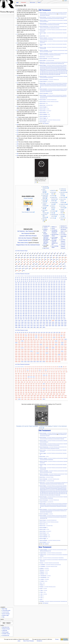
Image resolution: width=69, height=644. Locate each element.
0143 (32, 344)
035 (46, 334)
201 (57, 290)
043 (16, 336)
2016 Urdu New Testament (25, 238)
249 (26, 295)
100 (56, 71)
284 (64, 297)
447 (21, 312)
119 (61, 72)
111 (47, 72)
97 (53, 71)
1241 (22, 321)
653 (44, 317)
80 (59, 69)
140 (42, 75)
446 (19, 312)
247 (21, 295)
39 (62, 14)
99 (55, 71)
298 (49, 298)
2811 (25, 326)
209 (26, 291)
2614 (65, 322)
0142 (28, 344)
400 (54, 307)
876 (51, 319)
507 (21, 317)
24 (44, 14)
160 (54, 286)
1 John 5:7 (46, 228)
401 (57, 307)
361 (57, 303)
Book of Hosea (43, 102)
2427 (32, 322)
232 (34, 293)
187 (21, 290)
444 (64, 310)
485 (16, 315)
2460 (47, 322)
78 (56, 69)
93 (48, 71)
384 (64, 305)
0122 (22, 343)
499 (51, 315)
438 (49, 310)
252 (34, 295)
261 (57, 295)
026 (24, 334)
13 (58, 13)
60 (61, 68)
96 (51, 71)
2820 (53, 326)
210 (29, 291)
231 (31, 293)
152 (34, 286)
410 (29, 309)
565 (29, 317)
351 (31, 303)
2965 (44, 327)
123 (41, 73)
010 (34, 332)
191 (31, 290)
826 (36, 319)
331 (31, 302)
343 (62, 302)
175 (41, 288)
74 (51, 69)
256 (44, 295)
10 (54, 13)
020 (59, 332)
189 (26, 290)
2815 (38, 326)
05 (24, 332)
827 (39, 319)
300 (54, 298)
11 (55, 13)
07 (28, 332)
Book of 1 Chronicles (44, 50)
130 (53, 73)
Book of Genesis (43, 13)
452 (34, 312)
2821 (56, 326)
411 (31, 309)
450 (29, 312)
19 (65, 13)
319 (51, 300)
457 (46, 312)
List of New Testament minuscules (63, 241)
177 (46, 288)
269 (26, 297)
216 (44, 291)
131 (54, 73)
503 (62, 315)
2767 (41, 324)
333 (36, 302)
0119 (65, 341)
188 (24, 290)
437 (46, 310)
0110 (38, 341)
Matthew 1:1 (54, 227)
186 (19, 290)
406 (19, 309)
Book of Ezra (42, 57)
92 (46, 71)
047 (26, 336)
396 (44, 307)
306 (19, 300)
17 (63, 13)
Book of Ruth (42, 36)
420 (54, 309)
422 (59, 309)
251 (31, 295)
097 (51, 339)
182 (59, 288)
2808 (16, 326)
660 (62, 317)
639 (41, 317)
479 (51, 314)
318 (49, 300)
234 (39, 293)
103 (62, 71)
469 (26, 314)
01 (16, 332)
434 (39, 310)
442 (59, 310)
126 (46, 73)
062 (64, 336)
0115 (53, 341)
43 (40, 15)
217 (46, 291)
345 (16, 303)
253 (36, 295)
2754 (25, 324)
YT (43, 222)
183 (62, 288)
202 (59, 290)
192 (34, 290)
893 (59, 319)
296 (44, 298)
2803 (53, 324)
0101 (62, 339)
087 (26, 339)
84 (63, 69)
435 (41, 310)
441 (57, 310)
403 (62, 307)
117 (58, 72)
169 (26, 288)
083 (16, 339)
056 (49, 336)
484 (64, 314)
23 (43, 14)
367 (21, 305)
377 (46, 305)
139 (41, 75)
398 (49, 307)
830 (46, 319)
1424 (32, 321)
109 (44, 72)
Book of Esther (43, 60)
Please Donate (28, 198)
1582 (38, 321)
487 (21, 315)
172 (34, 288)
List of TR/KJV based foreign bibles (64, 236)
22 (42, 14)
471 (31, 314)
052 (39, 336)
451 (31, 312)
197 (46, 290)
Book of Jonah (43, 109)
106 (67, 71)
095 (46, 339)
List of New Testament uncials (21, 330)
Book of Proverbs (43, 76)
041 (62, 334)
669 (16, 319)
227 (21, 293)
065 (21, 338)
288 (24, 298)
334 (39, 302)
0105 (22, 341)
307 (21, 300)
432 (34, 310)
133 (58, 73)
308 (24, 300)
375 (41, 305)
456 (44, 312)
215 (41, 291)
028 (29, 334)
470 (29, 314)
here (36, 182)
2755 (28, 324)
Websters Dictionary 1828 (53, 208)
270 (29, 297)
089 (31, 339)
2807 (65, 324)
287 (21, 298)
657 (54, 317)
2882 (38, 327)
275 (41, 297)
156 (44, 286)
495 (41, 315)
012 (39, 332)
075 (46, 338)
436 (44, 310)
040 (59, 334)
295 (41, 298)
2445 (41, 322)
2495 (56, 322)
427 (21, 310)
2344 (25, 322)
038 (54, 334)
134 (59, 73)
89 (43, 71)
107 (41, 72)
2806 (62, 324)
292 (34, 298)
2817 (44, 326)
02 (18, 332)
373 (36, 305)
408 (24, 309)
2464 (50, 322)
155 (41, 286)
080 (59, 338)
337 (46, 302)
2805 (59, 324)
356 (44, 303)
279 (51, 297)
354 (39, 303)
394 (39, 307)
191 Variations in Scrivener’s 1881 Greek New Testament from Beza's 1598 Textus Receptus (46, 239)
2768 (44, 324)
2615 (16, 324)
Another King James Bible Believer (45, 197)
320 (54, 300)
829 (44, 319)
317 (46, 300)
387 (21, 307)
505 (16, 317)
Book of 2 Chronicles (44, 54)
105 (65, 71)
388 (24, 307)
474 (39, 314)
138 (66, 73)
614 (39, 317)
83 (62, 69)
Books (45, 245)
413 (36, 309)
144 (49, 75)
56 (56, 68)
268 (24, 297)
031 (36, 334)
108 (42, 72)
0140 (22, 344)
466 (19, 314)
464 (64, 312)
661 (64, 317)
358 (49, 303)
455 (41, 312)
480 (54, 314)
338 (49, 302)
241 (57, 293)
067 (26, 338)
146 (53, 75)
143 (47, 75)
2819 (50, 326)
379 (51, 305)
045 (21, 336)
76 (54, 69)
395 (41, 307)
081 (62, 338)
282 (59, 297)
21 (40, 14)
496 (44, 315)
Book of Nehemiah (44, 59)
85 (65, 69)
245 (16, 295)
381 (57, 305)
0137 (65, 343)
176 (44, 288)
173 (36, 288)
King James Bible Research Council (64, 194)
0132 (53, 343)
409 (26, 309)
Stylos (53, 213)
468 (24, 314)
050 (34, 336)
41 (65, 14)
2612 (59, 322)
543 (24, 317)
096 (49, 339)
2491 (53, 322)
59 (60, 68)
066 (24, 338)
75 (53, 69)
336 (44, 302)
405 (16, 309)
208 (24, 291)
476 (44, 314)
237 (46, 293)
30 (51, 14)
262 (59, 295)
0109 (35, 341)
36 (59, 14)
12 (57, 13)
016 (49, 332)
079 (57, 338)
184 (64, 288)
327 (21, 302)
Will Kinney (63, 233)
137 (64, 73)
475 (41, 314)
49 (48, 15)
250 (29, 295)
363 (62, 303)
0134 (56, 343)
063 (16, 338)
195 (41, 290)
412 (34, 309)
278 (49, 297)
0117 (59, 341)
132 (56, 73)
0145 (38, 344)
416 (44, 309)
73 (50, 69)
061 (62, 336)
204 (64, 290)
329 (26, 302)
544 (26, 317)
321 (57, 300)
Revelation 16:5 (47, 226)
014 (44, 332)
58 (59, 68)
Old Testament (45, 10)
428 (24, 310)
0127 (38, 343)
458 (49, 312)
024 (19, 334)
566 (31, 317)
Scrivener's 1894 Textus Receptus (28, 236)
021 (62, 332)
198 (49, 290)
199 (51, 290)
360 (54, 303)
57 (57, 68)
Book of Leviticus (43, 20)
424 (64, 309)
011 (37, 332)
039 (57, 334)
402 (59, 307)
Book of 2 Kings (43, 47)
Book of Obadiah (43, 107)
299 (51, 298)
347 (21, 303)
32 (54, 14)
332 (34, 302)
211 (31, 291)
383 (62, 305)
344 (64, 302)
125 (44, 73)
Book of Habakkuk (44, 114)
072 (39, 338)
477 (46, 314)
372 (34, 305)
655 (49, 317)
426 (19, 310)
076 (49, 338)
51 (50, 68)
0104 (19, 341)
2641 (22, 324)
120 (63, 72)
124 (42, 73)
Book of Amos (43, 105)
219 (51, 291)
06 (26, 332)
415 (41, 309)
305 (16, 300)
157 (46, 286)
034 (44, 334)
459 (51, 312)
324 (64, 300)
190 (29, 290)
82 (61, 69)
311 (31, 300)
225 (16, 293)
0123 (25, 343)
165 (16, 288)
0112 (44, 341)
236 (44, 293)
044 (19, 336)
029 (31, 334)
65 (40, 69)
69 (45, 69)
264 (64, 295)
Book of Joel (42, 103)
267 (21, 297)
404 (64, 307)
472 (34, 314)
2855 (59, 326)
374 (39, 305)
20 (66, 13)
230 (29, 293)
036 (49, 334)
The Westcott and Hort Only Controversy (55, 231)
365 (16, 305)
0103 (16, 341)
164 (64, 286)
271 (31, 297)
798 (26, 319)
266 (19, 297)
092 (39, 339)
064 (19, 338)
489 (26, 315)
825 (34, 319)
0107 (28, 341)
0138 (16, 344)
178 (49, 288)
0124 (28, 343)
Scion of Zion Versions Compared (63, 201)
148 (56, 75)
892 (57, 319)
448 (24, 312)
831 (49, 319)
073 (41, 338)
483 (62, 314)
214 (39, 291)
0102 (65, 339)
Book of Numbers (43, 23)
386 (19, 307)
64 (66, 68)
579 (34, 317)
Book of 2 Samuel (43, 41)
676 (19, 319)
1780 (44, 321)
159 (51, 286)
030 (34, 334)
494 (39, 315)
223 (62, 291)
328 (24, 302)
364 (64, 303)
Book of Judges (43, 33)
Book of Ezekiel (43, 95)
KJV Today (45, 194)
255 (41, 295)
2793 (47, 324)
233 (36, 293)
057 (51, 336)
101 (58, 71)
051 (36, 336)
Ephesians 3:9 (64, 226)
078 (54, 338)
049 (31, 336)
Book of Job (42, 62)
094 (44, 339)
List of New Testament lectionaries (63, 246)
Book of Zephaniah (44, 116)
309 (26, 300)
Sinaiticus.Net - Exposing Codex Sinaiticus (55, 199)
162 (59, 286)
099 (57, 339)
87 (40, 71)
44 (42, 15)
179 (51, 288)
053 (41, 336)
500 (54, 315)
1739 (41, 321)
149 (58, 75)
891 (54, 319)
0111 (41, 341)
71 (48, 69)
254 (39, 295)
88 (42, 71)
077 (51, 338)
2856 (62, 326)
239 (51, 293)
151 (31, 286)
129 (51, 73)
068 (29, 338)
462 (59, 312)
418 (49, 309)
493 (36, 315)
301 (57, 298)
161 (57, 286)
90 (44, 71)
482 (59, 314)
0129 (44, 343)
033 (41, 334)
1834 (50, 321)
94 (49, 71)
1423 (28, 321)
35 (57, 18)
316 (44, 300)
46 (44, 15)
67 (43, 69)
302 (59, 298)
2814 (35, 326)
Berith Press (54, 190)
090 (34, 339)
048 (29, 336)
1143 (16, 321)
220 (54, 291)
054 (44, 336)
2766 (38, 324)
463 (62, 312)
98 (54, 71)
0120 (16, 343)
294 (39, 298)
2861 (25, 327)
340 (54, 302)
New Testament (46, 123)
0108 (32, 341)
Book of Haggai (43, 118)
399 (51, 307)
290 (29, 298)
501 (57, 315)
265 (16, 297)
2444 (38, 322)
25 (45, 14)
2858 (16, 327)
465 (16, 314)
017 (52, 332)
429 (26, 310)
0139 (19, 344)
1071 (64, 319)
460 (54, 312)
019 (57, 332)
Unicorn (53, 228)
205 (16, 291)
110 (46, 72)
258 (49, 295)
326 (19, 302)
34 (56, 14)
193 (36, 290)
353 (36, 303)
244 (64, 293)
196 (44, 290)
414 (39, 309)
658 (57, 317)
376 (44, 305)
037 (51, 334)
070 (34, 338)
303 (62, 298)
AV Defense (54, 211)
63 (65, 68)
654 (46, 317)
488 (24, 315)
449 (26, 312)
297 (46, 298)
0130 (47, 343)
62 (63, 68)
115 (54, 72)
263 (62, 295)
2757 (35, 324)
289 (26, 298)
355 (41, 303)
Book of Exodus (43, 17)
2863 (32, 327)
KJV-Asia (53, 196)
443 (62, 310)
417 (46, 309)
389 (26, 307)
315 (41, 300)
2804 (56, 324)
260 (54, 295)
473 (36, 314)
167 (21, 288)
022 (65, 332)
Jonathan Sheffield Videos (62, 211)
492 (34, 315)
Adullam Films (63, 204)
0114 (50, 341)
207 (21, 291)
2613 (62, 322)
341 (57, 302)
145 (51, 75)
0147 (44, 344)
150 (59, 75)
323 (62, 300)
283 (62, 297)
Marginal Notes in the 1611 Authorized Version (28, 245)
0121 (19, 343)
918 (62, 319)
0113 (47, 341)
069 (31, 338)
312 (34, 300)
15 (60, 13)
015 (47, 332)
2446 (44, 322)
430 (29, 310)
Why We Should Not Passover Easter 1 (64, 229)
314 (39, 300)
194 (39, 290)
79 (57, 69)
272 (34, 297)
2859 (19, 327)
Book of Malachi (43, 122)
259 (51, 295)
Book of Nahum (43, 113)
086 (24, 339)
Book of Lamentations (44, 93)
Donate (25, 206)
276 (44, 297)
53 (53, 68)
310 (29, 300)
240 (54, 293)
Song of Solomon (43, 81)
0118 (62, 341)
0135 (59, 343)
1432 (35, 321)
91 (45, 71)
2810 (22, 326)
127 (47, 73)
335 (41, 302)
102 (60, 71)
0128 (41, 343)
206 (19, 291)
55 (55, 68)
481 (57, 314)
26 (46, 14)
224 (64, 291)
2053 (56, 321)
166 (19, 288)
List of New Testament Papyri (21, 251)
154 (39, 286)
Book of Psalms (43, 65)
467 (21, 314)
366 (19, 305)
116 (56, 72)
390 (29, 307)
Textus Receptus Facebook (27, 212)
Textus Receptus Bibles (45, 191)
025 (21, 334)
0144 (35, 344)
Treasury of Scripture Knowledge (45, 204)
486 (19, 315)
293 (36, 298)
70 (46, 69)
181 (57, 288)
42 (66, 14)
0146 (41, 344)
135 (61, 73)
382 (59, 305)
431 (31, 310)
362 (59, 303)
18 (64, 13)
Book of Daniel (43, 100)
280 (54, 297)
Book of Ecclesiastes (44, 80)
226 (19, 293)
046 (24, 336)
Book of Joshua (43, 30)
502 (59, 315)
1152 (19, 321)
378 (49, 305)
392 (34, 307)
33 (55, 14)
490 (29, 315)
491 (31, 315)
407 (21, 309)
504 (64, 315)
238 (49, 293)
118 (59, 72)
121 (64, 72)
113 (51, 72)
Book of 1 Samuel (43, 38)
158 (49, 286)
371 (31, 305)
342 (59, 302)
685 (21, 319)
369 (26, 305)
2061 (65, 321)
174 (39, 288)
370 (29, 305)
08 (30, 332)
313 (36, 300)
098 (54, 339)
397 (46, 307)
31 (53, 14)
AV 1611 (53, 218)
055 (46, 336)
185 (16, 290)
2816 (41, 326)
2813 (32, 326)
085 (21, 339)
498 (49, 315)
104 (63, 71)
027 (26, 334)
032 (39, 334)
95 (50, 71)
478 (49, 314)
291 (31, 298)
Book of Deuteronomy (44, 27)
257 (46, 295)
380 (54, 305)
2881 (35, 327)
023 (16, 334)
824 (31, 319)
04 (22, 332)
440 (54, 310)
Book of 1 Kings (43, 44)
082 (64, 338)
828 (41, 319)
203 (62, 290)
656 (51, 317)
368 (24, 305)
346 (19, 303)
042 (64, 334)
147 (54, 75)
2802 (50, 324)
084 (19, 339)
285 (16, 298)
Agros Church (46, 248)
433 (36, 310)
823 (29, 319)
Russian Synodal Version (25, 240)
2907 (41, 327)
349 (26, 303)
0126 (35, 343)
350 (29, 303)
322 (59, 300)
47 (45, 15)
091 (36, 339)
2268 (22, 322)
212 (34, 291)
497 (46, 315)
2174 (19, 322)
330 (29, 302)
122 (66, 72)
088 (29, 339)
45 (43, 15)
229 (26, 293)
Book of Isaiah (43, 83)
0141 (25, 344)
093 (41, 339)
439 (51, 310)
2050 (53, 321)
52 (51, 68)
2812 (28, 326)
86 (66, 69)
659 (59, 317)
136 (63, 73)
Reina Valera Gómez (23, 243)
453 (36, 312)
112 (49, 72)
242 (59, 293)
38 (61, 14)
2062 (16, 322)
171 (31, 288)
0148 (47, 344)
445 (16, 312)
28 (49, 14)
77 (55, 69)
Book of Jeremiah (43, 89)
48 (46, 15)
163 (62, 286)
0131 (50, 343)
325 (16, 302)
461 (57, 312)
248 (24, 295)
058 (54, 336)
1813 (47, 321)
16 (61, 13)
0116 (56, 341)
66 (42, 69)
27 (48, 14)
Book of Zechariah (44, 120)
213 (36, 291)
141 (44, 75)
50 (49, 15)
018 (54, 332)
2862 (28, 327)
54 (54, 68)
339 (51, 302)
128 (49, 73)
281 (57, 297)
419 (51, 309)
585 (36, 317)
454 (39, 312)
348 (24, 303)
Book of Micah (43, 111)
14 (59, 13)
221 (57, 291)
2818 (47, 326)
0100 (59, 339)
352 (34, 303)
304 (64, 298)
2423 (28, 322)
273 (36, 297)
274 (39, 297)
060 (59, 336)
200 (54, 290)
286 (19, 298)
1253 (25, 321)
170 (29, 288)
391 (31, 307)
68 (44, 69)
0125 (32, 343)
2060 (62, 321)
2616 (19, 324)
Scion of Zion (63, 197)
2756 (32, 324)
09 (32, 332)
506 (19, 317)
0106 (25, 341)
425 (16, 310)
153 (36, 286)
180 (54, 288)
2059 (59, 321)
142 (46, 75)
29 (50, 14)
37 (60, 14)
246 (19, 295)
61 (62, 68)
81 (60, 69)
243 (62, 293)
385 (16, 307)
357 (46, 303)
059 (57, 336)
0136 (62, 343)
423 (62, 309)
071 (36, 338)
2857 (65, 326)
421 (57, 309)
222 (59, 291)
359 (51, 303)
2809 (19, 326)
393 (36, 307)
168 (24, 288)
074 (44, 338)
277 (46, 297)
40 (63, 14)
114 (53, 72)
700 (24, 319)
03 (20, 332)
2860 (22, 327)
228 (24, 293)
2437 (35, 322)
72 (49, 69)
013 (42, 332)
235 (41, 293)
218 (49, 291)
